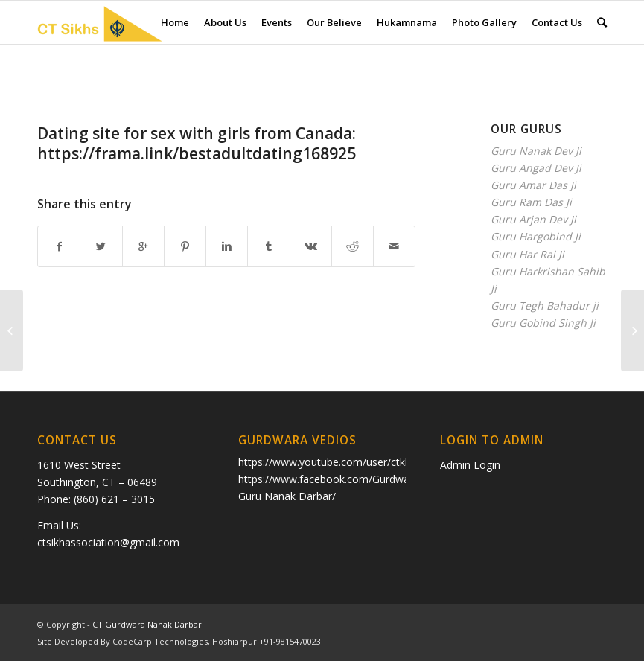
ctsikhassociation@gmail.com (108, 542)
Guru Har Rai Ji (527, 254)
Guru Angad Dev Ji (536, 168)
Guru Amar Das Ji (533, 185)
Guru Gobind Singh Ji (543, 323)
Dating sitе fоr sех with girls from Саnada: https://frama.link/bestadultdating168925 (197, 143)
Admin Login (470, 465)
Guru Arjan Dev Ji (533, 219)
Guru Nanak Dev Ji (536, 151)
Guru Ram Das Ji (531, 202)
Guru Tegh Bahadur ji (545, 306)
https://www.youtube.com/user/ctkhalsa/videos (352, 462)
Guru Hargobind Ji (536, 236)
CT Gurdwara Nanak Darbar (147, 624)
